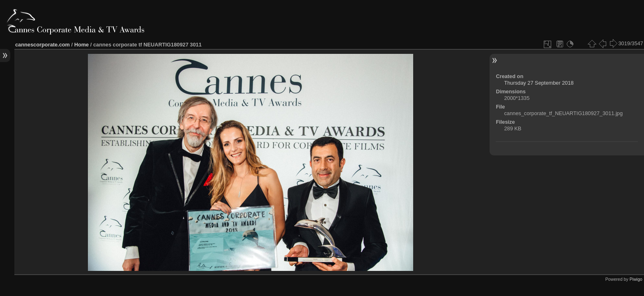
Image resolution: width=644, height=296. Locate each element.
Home (82, 45)
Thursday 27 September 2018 (539, 83)
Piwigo (636, 279)
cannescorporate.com (43, 45)
